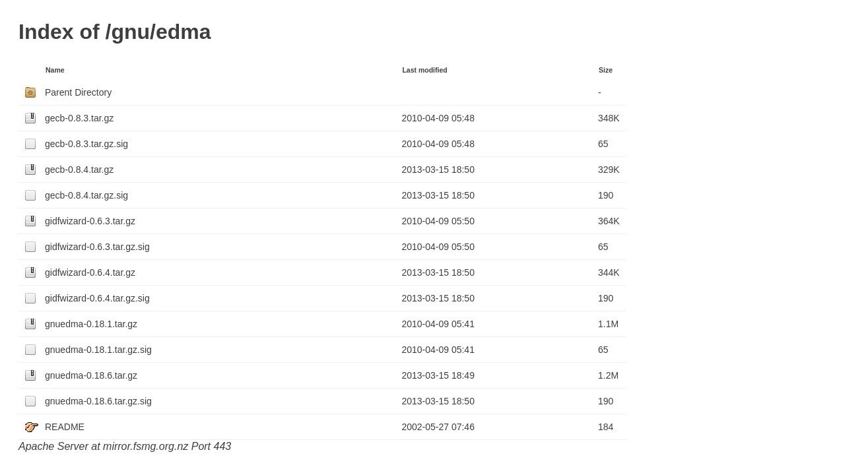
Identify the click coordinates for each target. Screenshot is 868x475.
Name (55, 70)
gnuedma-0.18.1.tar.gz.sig (98, 350)
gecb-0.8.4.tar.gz (79, 170)
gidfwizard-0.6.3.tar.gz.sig (97, 247)
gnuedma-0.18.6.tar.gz (91, 375)
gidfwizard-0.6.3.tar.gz (90, 221)
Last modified (424, 70)
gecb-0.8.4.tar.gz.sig (86, 195)
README (65, 427)
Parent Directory (78, 92)
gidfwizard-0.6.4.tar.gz (90, 272)
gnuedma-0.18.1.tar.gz (91, 324)
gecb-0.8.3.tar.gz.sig (86, 144)
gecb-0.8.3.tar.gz (79, 118)
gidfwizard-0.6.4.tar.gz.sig (97, 298)
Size (606, 70)
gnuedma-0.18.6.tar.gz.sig (98, 401)
